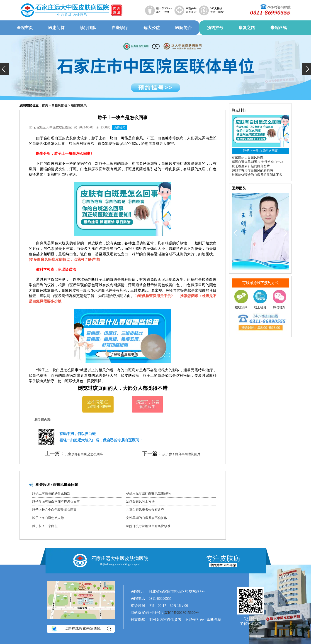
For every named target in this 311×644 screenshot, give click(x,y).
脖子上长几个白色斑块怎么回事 (54, 510)
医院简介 (183, 28)
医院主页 (25, 28)
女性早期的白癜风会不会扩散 (147, 518)
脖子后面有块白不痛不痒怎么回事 (56, 502)
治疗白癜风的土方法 (140, 502)
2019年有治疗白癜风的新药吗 (252, 171)
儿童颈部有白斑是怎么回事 (84, 454)
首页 (45, 105)
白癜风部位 (59, 105)
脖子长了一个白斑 (45, 526)
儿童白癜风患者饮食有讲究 (145, 510)
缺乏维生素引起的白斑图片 (251, 166)
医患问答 (56, 28)
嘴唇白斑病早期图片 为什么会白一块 (258, 162)
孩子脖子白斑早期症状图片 (181, 454)
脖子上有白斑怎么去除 (48, 518)
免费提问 (120, 128)
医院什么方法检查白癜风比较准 (148, 526)
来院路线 (279, 28)
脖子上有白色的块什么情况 (51, 493)
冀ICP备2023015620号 (181, 613)
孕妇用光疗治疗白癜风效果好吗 (148, 493)
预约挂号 (215, 28)
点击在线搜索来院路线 (81, 629)
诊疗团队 (88, 28)
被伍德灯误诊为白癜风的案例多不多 (257, 175)
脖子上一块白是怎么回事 (260, 151)
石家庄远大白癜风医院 (248, 158)
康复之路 (247, 28)
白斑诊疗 (120, 28)
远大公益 (152, 28)
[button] (4, 69)
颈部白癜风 (79, 105)
